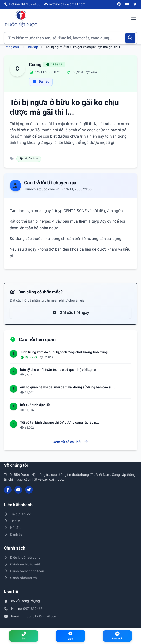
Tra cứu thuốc (17, 514)
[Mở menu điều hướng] (134, 18)
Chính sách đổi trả (20, 578)
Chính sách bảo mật (22, 564)
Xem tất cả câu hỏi (71, 442)
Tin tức (12, 521)
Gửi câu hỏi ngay (71, 313)
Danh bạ (13, 534)
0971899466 (33, 609)
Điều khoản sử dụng (22, 558)
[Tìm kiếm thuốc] (70, 38)
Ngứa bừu (29, 159)
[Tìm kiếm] (130, 38)
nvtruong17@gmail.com (39, 616)
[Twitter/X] (135, 4)
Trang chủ (11, 47)
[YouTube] (127, 4)
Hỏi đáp (32, 47)
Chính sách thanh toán (24, 571)
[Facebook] (119, 4)
